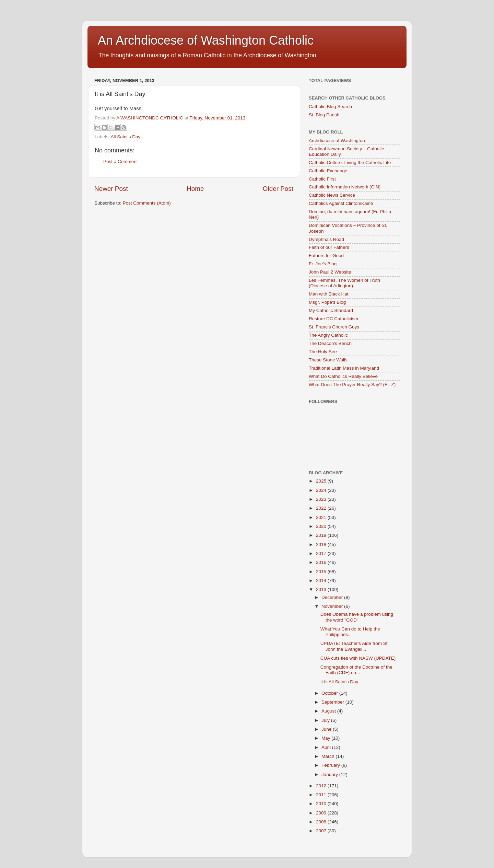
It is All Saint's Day (339, 682)
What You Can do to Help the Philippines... (350, 632)
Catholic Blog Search (330, 107)
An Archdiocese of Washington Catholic (206, 40)
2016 (322, 562)
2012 (322, 786)
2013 (322, 589)
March (328, 756)
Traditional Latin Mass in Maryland (344, 368)
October (330, 693)
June (327, 729)
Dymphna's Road (326, 239)
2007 (322, 831)
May (326, 738)
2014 (322, 581)
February (331, 765)
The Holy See (323, 352)
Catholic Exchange (328, 171)
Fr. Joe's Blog (323, 264)
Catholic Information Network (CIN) (345, 187)
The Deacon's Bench (330, 343)
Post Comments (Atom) (147, 203)
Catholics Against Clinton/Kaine (341, 203)
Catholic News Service (332, 195)
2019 (322, 535)
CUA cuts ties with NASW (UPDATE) (358, 658)
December (333, 597)
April (327, 747)
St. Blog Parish (324, 115)
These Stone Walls (328, 360)
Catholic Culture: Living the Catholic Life (350, 163)
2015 (322, 572)
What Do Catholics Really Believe (343, 376)
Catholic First (322, 179)
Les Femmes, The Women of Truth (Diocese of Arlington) (344, 283)
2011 (322, 795)
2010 (322, 804)
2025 (322, 481)
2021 (322, 517)
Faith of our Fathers (329, 247)
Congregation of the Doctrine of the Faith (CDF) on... (356, 670)
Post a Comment (121, 161)
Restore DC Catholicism (333, 319)
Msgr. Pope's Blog (327, 302)
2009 (322, 813)
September (333, 702)
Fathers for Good (326, 256)
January (330, 774)
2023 (322, 499)
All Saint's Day (126, 137)
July (326, 720)
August (329, 711)
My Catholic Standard (331, 310)
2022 (322, 508)
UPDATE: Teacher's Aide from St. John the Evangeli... (355, 646)
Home (195, 189)
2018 (322, 545)
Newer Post (111, 189)
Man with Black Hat (329, 294)
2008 (322, 822)
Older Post (278, 189)
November (333, 606)
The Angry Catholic (328, 335)
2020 (322, 526)
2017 (322, 553)
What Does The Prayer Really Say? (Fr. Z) (352, 385)
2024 (322, 490)
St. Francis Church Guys (334, 327)
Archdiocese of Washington (337, 141)
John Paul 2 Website (330, 272)
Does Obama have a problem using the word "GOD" (357, 617)
